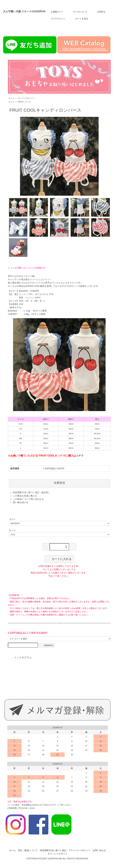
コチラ (80, 456)
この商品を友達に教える (25, 496)
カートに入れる (59, 559)
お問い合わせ (99, 850)
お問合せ (99, 12)
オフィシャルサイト (58, 854)
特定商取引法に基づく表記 (53, 850)
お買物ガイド (55, 12)
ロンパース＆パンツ (26, 98)
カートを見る (79, 19)
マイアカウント (56, 19)
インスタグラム (21, 657)
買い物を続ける (21, 502)
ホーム (11, 98)
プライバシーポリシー (79, 850)
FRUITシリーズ (24, 102)
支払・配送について (28, 850)
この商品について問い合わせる (28, 499)
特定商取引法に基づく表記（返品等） (32, 492)
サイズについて (78, 12)
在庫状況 (59, 483)
